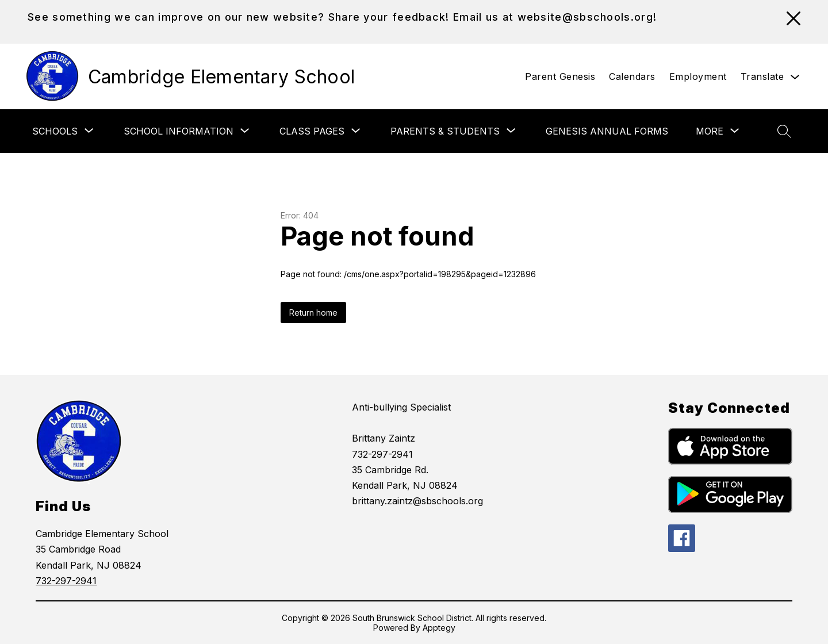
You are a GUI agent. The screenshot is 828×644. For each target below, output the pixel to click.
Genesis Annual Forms (607, 131)
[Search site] (784, 131)
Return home (313, 313)
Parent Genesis (560, 76)
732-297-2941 (66, 581)
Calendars (632, 76)
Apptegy (439, 628)
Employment (698, 76)
